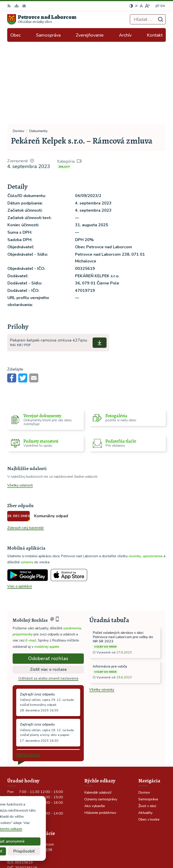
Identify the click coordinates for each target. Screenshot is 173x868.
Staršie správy (28, 672)
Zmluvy (64, 84)
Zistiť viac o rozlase (48, 587)
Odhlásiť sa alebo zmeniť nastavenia (48, 596)
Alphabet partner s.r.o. (143, 844)
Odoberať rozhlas (48, 576)
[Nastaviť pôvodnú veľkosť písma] (141, 6)
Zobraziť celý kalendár (26, 445)
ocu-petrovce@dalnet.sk (27, 798)
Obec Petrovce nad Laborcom (137, 850)
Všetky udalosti (20, 403)
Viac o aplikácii (20, 504)
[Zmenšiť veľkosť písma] (137, 6)
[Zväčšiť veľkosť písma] (147, 6)
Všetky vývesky (102, 607)
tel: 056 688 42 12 (23, 793)
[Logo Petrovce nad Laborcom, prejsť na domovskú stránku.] (42, 19)
